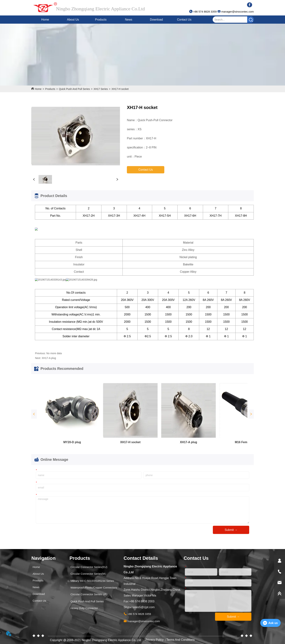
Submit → (231, 530)
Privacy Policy (155, 640)
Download (156, 20)
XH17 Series (101, 89)
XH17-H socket (120, 89)
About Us (73, 20)
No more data (54, 353)
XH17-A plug (49, 358)
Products (101, 20)
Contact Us (184, 20)
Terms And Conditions (180, 640)
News (129, 20)
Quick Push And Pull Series (74, 89)
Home (45, 20)
